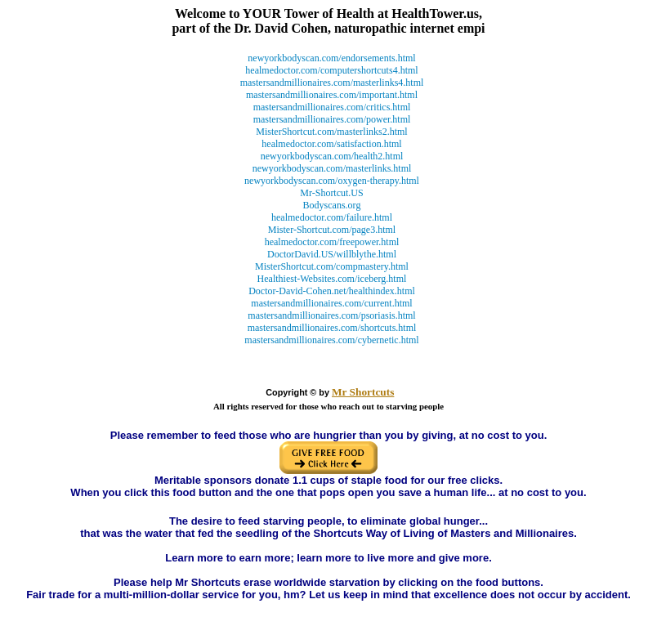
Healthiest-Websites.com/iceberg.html (332, 279)
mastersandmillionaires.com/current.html (331, 303)
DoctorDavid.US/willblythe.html (332, 254)
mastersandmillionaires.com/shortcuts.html (332, 328)
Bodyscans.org (332, 205)
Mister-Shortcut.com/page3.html (332, 230)
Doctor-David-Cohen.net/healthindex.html (332, 291)
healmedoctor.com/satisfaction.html (331, 144)
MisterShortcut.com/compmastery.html (332, 266)
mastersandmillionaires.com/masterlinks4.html (332, 83)
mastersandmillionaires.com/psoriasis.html (331, 315)
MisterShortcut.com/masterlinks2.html (331, 132)
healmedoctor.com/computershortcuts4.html (331, 70)
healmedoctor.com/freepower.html (332, 242)
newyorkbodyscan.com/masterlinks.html (332, 168)
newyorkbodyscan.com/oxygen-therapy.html (332, 181)
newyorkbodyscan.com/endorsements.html (331, 58)
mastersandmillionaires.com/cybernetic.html (331, 340)
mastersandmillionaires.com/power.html (332, 119)
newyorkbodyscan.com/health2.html (332, 156)
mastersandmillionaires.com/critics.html (332, 107)
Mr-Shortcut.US (331, 193)
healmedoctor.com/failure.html (332, 217)
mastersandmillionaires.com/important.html (332, 95)
